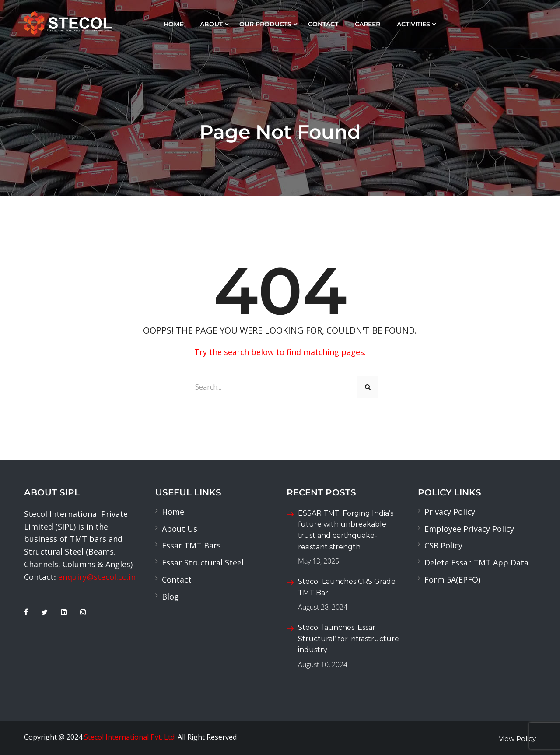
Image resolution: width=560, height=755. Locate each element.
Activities (413, 24)
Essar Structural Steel (203, 562)
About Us (180, 529)
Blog (170, 597)
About (211, 24)
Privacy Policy (450, 512)
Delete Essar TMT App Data (476, 562)
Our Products (265, 24)
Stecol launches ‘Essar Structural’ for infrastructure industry (348, 639)
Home (173, 24)
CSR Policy (443, 545)
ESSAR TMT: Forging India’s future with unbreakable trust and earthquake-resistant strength (346, 530)
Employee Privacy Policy (469, 529)
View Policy (517, 739)
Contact (323, 24)
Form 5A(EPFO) (452, 579)
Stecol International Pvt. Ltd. (130, 737)
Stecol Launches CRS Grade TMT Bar (347, 587)
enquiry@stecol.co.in (97, 577)
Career (367, 24)
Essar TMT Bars (191, 545)
